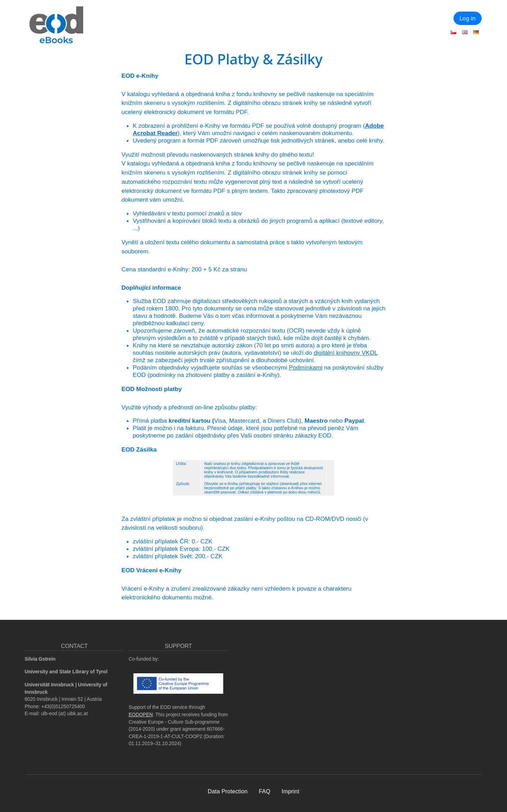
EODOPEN (141, 715)
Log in (468, 18)
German (476, 32)
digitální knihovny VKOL (346, 353)
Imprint (290, 791)
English (465, 32)
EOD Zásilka (139, 449)
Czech (453, 32)
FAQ (265, 791)
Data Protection (228, 791)
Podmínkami (306, 367)
